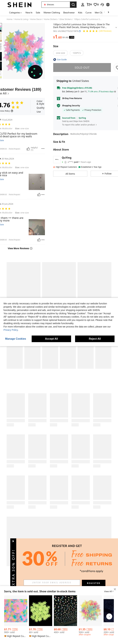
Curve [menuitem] (88, 13)
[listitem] (16, 617)
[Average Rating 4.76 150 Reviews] (97, 31)
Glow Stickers (66, 19)
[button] (56, 5)
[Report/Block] (43, 149)
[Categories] (16, 12)
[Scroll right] (108, 12)
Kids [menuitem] (80, 13)
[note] (16, 636)
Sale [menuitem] (38, 13)
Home (9, 19)
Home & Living (21, 19)
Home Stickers (51, 19)
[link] (89, 4)
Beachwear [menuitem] (69, 13)
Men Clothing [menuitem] (101, 13)
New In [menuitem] (29, 13)
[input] (52, 583)
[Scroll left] (104, 12)
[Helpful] (28, 149)
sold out (82, 68)
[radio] (60, 53)
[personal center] (83, 5)
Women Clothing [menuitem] (52, 13)
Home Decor (36, 19)
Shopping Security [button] (71, 106)
